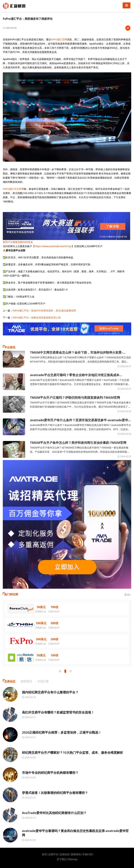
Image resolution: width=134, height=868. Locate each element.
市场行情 (87, 854)
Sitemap (73, 859)
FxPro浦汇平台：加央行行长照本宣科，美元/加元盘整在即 (44, 311)
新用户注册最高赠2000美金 (18, 242)
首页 (44, 854)
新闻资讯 (76, 854)
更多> (128, 594)
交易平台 (53, 854)
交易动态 (65, 854)
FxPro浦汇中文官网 (13, 189)
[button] (60, 671)
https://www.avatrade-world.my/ (53, 246)
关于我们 (62, 859)
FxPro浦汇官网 (59, 39)
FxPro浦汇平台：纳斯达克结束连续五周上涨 (37, 318)
